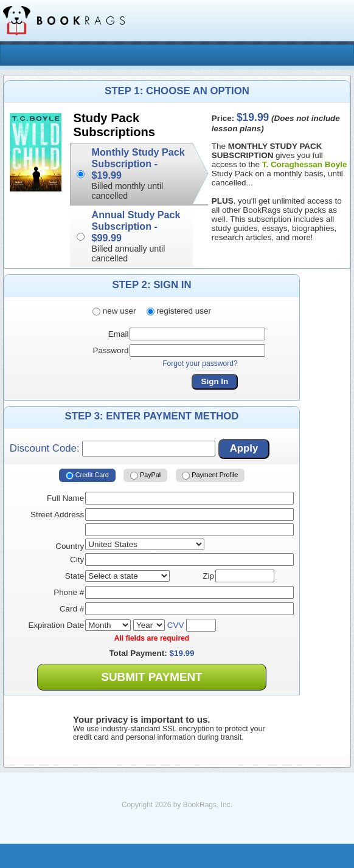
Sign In (215, 381)
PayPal (145, 475)
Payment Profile (210, 475)
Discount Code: (113, 449)
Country (70, 546)
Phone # (69, 592)
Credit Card (87, 475)
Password (110, 350)
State (75, 576)
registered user (179, 311)
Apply (244, 448)
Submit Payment (151, 677)
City (77, 560)
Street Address (57, 515)
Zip (208, 576)
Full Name (65, 498)
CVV (176, 625)
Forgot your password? (200, 363)
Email (119, 334)
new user (114, 311)
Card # (72, 609)
